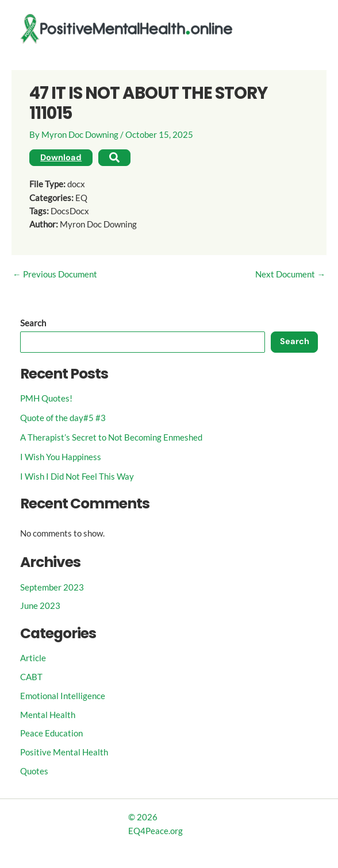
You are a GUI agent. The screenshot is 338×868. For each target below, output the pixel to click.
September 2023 (52, 587)
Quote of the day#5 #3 (63, 418)
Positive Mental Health (64, 752)
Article (33, 658)
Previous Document (55, 275)
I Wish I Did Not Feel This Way (77, 477)
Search (33, 323)
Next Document (290, 275)
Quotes (34, 771)
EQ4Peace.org (155, 831)
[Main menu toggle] (308, 29)
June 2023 (40, 606)
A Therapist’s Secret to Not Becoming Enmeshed (111, 437)
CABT (31, 677)
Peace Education (51, 733)
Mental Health (48, 715)
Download (61, 158)
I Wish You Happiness (61, 457)
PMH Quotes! (46, 398)
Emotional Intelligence (63, 696)
